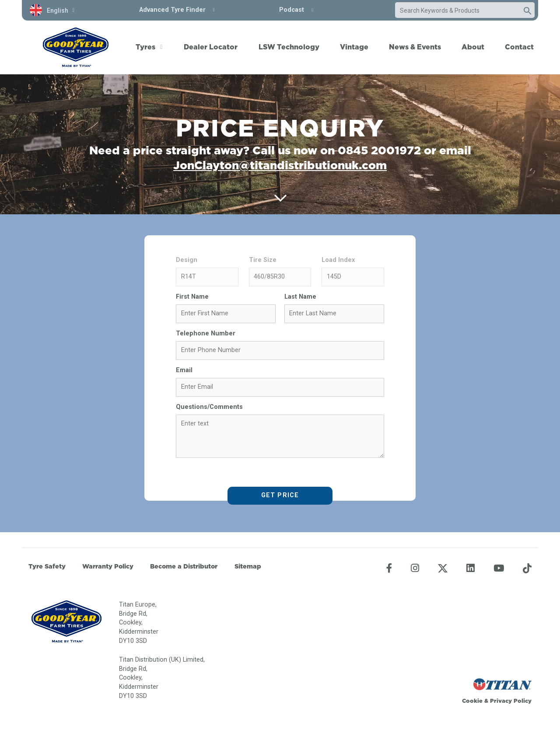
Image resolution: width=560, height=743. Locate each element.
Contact (519, 47)
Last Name (300, 297)
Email (184, 370)
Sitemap (248, 566)
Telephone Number (206, 333)
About (473, 47)
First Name (192, 297)
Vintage (354, 47)
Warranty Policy (108, 566)
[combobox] (456, 10)
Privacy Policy (511, 701)
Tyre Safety (47, 566)
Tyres (145, 47)
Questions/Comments (209, 407)
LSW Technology (289, 47)
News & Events (415, 47)
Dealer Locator (211, 47)
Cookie (472, 701)
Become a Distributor (184, 566)
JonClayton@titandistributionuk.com (280, 165)
